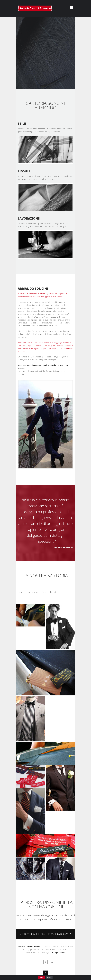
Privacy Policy (62, 950)
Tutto (20, 592)
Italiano (42, 977)
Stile (44, 592)
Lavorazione (32, 592)
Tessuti (53, 592)
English (49, 977)
